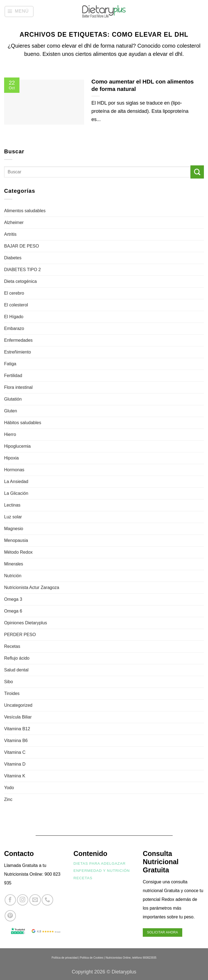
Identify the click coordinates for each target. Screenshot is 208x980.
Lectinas (12, 505)
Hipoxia (11, 458)
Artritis (10, 234)
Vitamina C (15, 752)
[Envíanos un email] (35, 900)
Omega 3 (13, 599)
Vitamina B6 (16, 741)
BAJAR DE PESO (22, 246)
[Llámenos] (47, 900)
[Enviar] (197, 172)
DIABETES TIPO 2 (22, 270)
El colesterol (16, 305)
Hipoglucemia (17, 446)
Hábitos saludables (23, 423)
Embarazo (14, 328)
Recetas (12, 646)
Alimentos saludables (25, 211)
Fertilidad (13, 376)
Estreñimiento (18, 352)
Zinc (8, 799)
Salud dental (16, 670)
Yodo (9, 788)
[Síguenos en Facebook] (10, 900)
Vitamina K (15, 776)
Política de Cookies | (92, 958)
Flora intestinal (18, 387)
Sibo (8, 682)
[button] (19, 12)
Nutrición (13, 576)
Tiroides (12, 693)
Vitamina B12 (17, 729)
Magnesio (14, 529)
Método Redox (18, 552)
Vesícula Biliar (18, 717)
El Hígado (14, 317)
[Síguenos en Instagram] (23, 900)
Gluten (11, 411)
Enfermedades (18, 340)
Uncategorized (18, 705)
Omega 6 (13, 611)
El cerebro (14, 293)
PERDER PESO (20, 635)
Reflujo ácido (17, 658)
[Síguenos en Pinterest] (10, 916)
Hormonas (14, 470)
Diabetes (13, 258)
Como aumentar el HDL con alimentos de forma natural (143, 85)
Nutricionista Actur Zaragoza (32, 587)
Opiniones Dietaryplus (26, 623)
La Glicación (16, 493)
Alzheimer (14, 222)
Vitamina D (15, 764)
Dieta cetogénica (20, 281)
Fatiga (10, 364)
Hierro (10, 434)
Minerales (14, 564)
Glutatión (13, 399)
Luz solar (13, 517)
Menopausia (16, 540)
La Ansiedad (16, 482)
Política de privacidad (65, 958)
